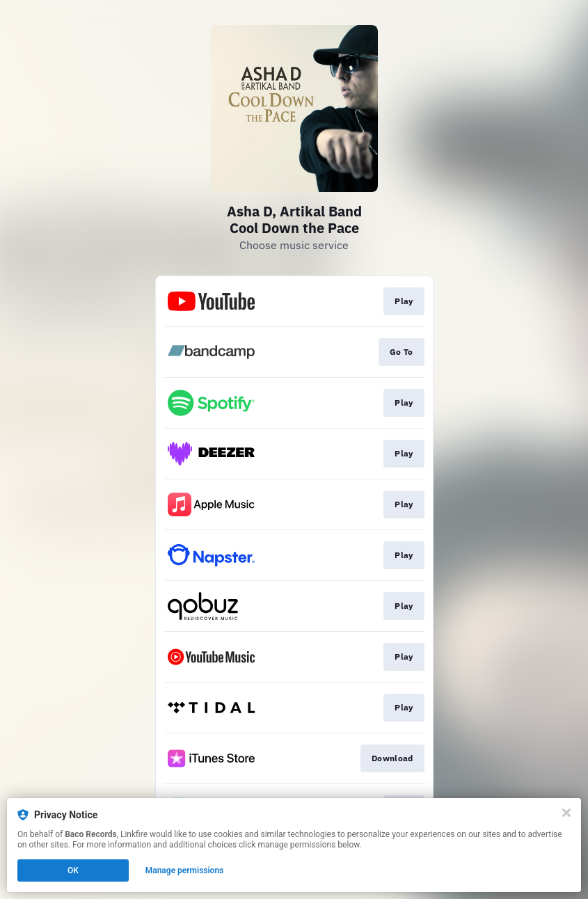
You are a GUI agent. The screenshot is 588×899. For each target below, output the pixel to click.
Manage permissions (185, 870)
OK (73, 870)
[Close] (566, 813)
